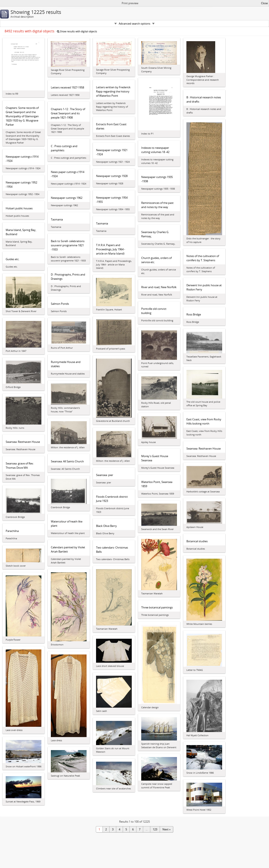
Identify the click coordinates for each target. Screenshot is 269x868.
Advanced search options (134, 24)
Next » (166, 829)
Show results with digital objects (77, 31)
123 (155, 829)
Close (264, 3)
